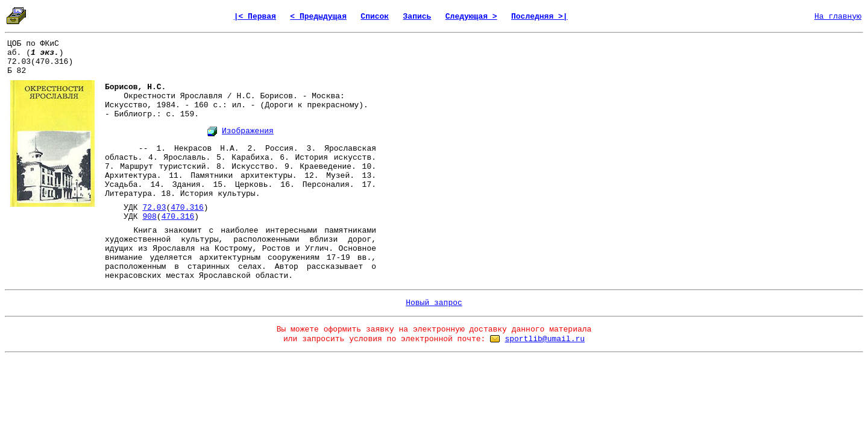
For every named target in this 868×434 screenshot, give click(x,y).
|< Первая (255, 17)
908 (149, 217)
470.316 (187, 208)
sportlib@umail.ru (545, 339)
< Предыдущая (318, 17)
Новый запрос (434, 303)
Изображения (248, 131)
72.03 (154, 208)
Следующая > (471, 17)
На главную (838, 17)
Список (375, 17)
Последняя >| (539, 17)
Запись (417, 17)
